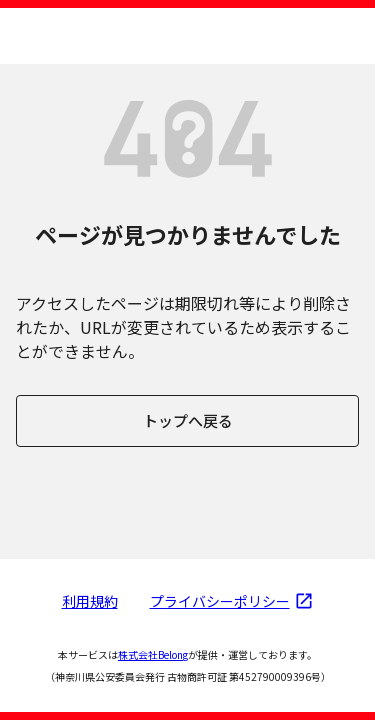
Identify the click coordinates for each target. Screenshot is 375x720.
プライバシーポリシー (232, 601)
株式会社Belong (153, 654)
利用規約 (90, 601)
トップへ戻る (188, 420)
